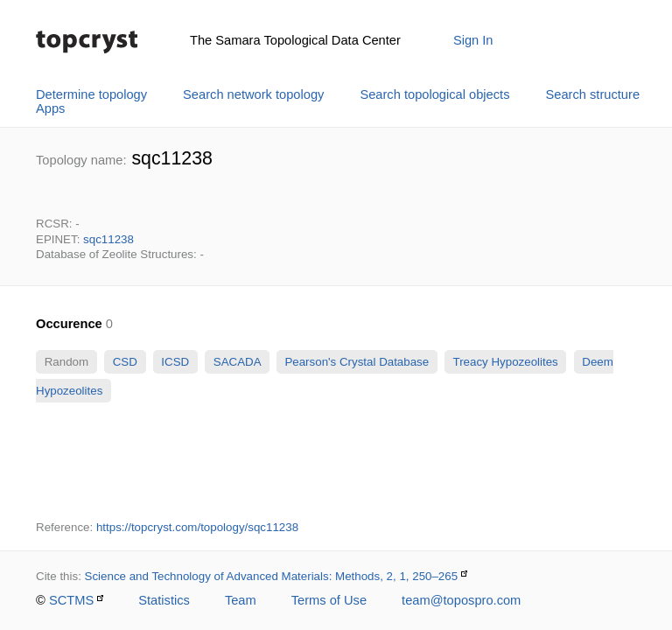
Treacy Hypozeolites (505, 362)
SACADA (237, 362)
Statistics (164, 600)
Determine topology (91, 94)
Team (241, 600)
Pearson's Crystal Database (357, 362)
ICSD (175, 362)
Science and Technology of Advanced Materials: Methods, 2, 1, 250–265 (272, 576)
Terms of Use (329, 600)
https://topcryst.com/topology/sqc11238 (197, 527)
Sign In (473, 40)
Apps (50, 108)
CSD (125, 362)
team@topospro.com (461, 600)
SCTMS (71, 600)
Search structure (593, 94)
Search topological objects (434, 94)
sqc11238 (108, 239)
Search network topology (253, 94)
